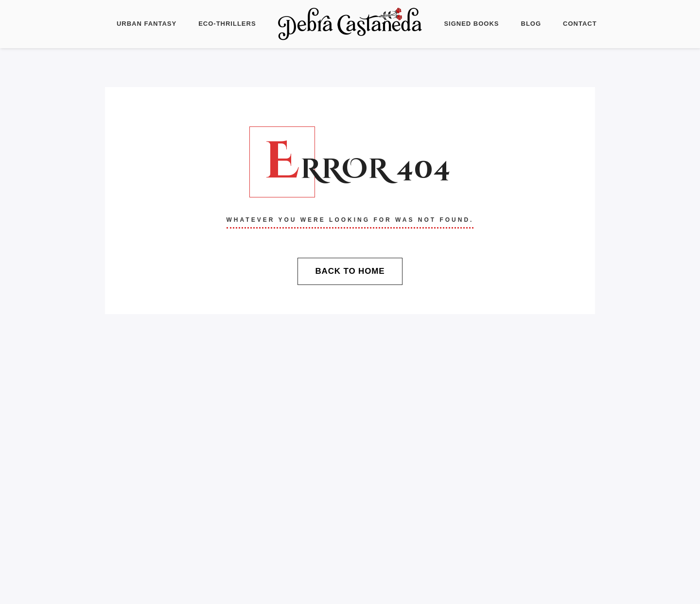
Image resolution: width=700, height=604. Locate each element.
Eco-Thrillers (227, 24)
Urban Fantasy (147, 24)
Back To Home (350, 271)
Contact (580, 24)
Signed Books (471, 24)
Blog (531, 24)
